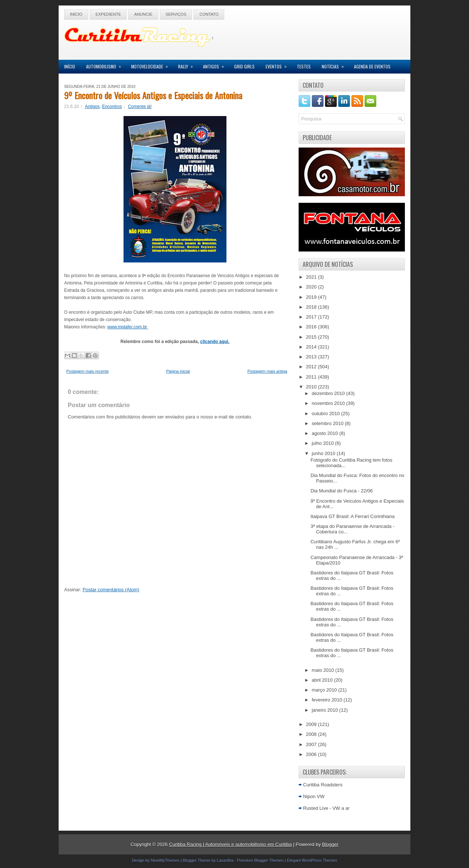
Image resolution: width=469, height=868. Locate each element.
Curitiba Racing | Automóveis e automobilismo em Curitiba (230, 844)
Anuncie (143, 14)
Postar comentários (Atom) (111, 590)
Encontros (112, 107)
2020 (312, 287)
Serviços (176, 14)
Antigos (216, 65)
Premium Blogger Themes (261, 860)
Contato (209, 14)
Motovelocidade (152, 65)
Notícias (335, 65)
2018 (312, 307)
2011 (312, 377)
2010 (312, 387)
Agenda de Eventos (372, 66)
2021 (312, 277)
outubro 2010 (326, 413)
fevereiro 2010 (328, 700)
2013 (312, 357)
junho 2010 (324, 453)
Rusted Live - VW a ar (326, 808)
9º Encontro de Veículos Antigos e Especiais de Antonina (153, 95)
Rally (188, 65)
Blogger (330, 844)
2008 (312, 734)
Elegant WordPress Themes (312, 860)
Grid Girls (244, 66)
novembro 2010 (329, 403)
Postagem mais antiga (267, 371)
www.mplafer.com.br (128, 327)
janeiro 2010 (326, 710)
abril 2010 (323, 680)
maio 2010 (324, 670)
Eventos (278, 65)
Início (76, 14)
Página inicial (178, 371)
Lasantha (225, 860)
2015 (312, 337)
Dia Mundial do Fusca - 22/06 (341, 491)
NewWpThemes (165, 860)
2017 (312, 317)
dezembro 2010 (329, 393)
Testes (304, 66)
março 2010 (325, 690)
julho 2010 (324, 443)
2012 (312, 367)
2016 (312, 327)
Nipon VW (314, 796)
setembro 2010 (328, 423)
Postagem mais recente (88, 371)
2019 (312, 297)
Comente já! (140, 107)
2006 (312, 754)
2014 (312, 347)
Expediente (108, 14)
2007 (312, 744)
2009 (312, 724)
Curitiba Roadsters (323, 785)
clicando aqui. (215, 342)
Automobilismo (106, 65)
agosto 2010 (326, 433)
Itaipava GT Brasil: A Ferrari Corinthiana (352, 516)
